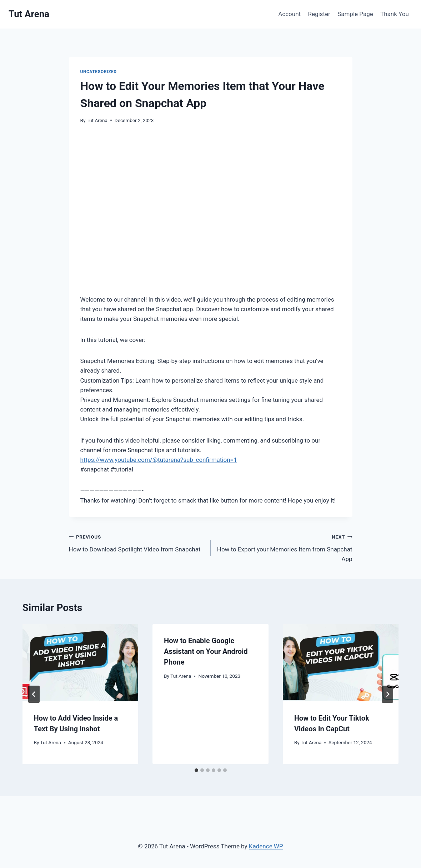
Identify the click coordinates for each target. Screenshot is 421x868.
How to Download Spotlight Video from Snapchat (137, 542)
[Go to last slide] (34, 694)
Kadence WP (266, 846)
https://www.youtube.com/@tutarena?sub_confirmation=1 (159, 460)
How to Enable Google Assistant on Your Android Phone (206, 651)
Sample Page (355, 14)
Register (319, 14)
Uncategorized (99, 72)
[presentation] (81, 662)
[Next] (387, 694)
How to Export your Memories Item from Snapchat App (285, 547)
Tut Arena (97, 120)
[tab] (196, 770)
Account (289, 14)
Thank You (395, 14)
